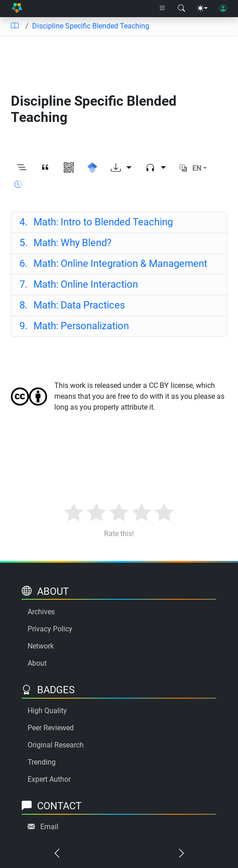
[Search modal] (181, 9)
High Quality (47, 711)
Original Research (56, 745)
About (37, 663)
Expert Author (49, 779)
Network (41, 646)
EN (197, 168)
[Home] (17, 9)
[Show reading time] (18, 184)
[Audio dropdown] (156, 169)
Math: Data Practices (72, 305)
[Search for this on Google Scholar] (92, 169)
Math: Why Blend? (66, 243)
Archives (41, 612)
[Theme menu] (202, 9)
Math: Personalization (74, 326)
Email (49, 827)
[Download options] (121, 169)
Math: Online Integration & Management (114, 264)
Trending (42, 762)
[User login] (223, 9)
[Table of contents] (14, 26)
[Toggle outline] (22, 169)
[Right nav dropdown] (162, 9)
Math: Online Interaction (79, 284)
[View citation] (45, 169)
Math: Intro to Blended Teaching (96, 222)
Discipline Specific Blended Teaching (91, 26)
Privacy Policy (50, 629)
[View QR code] (69, 169)
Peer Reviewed (51, 728)
